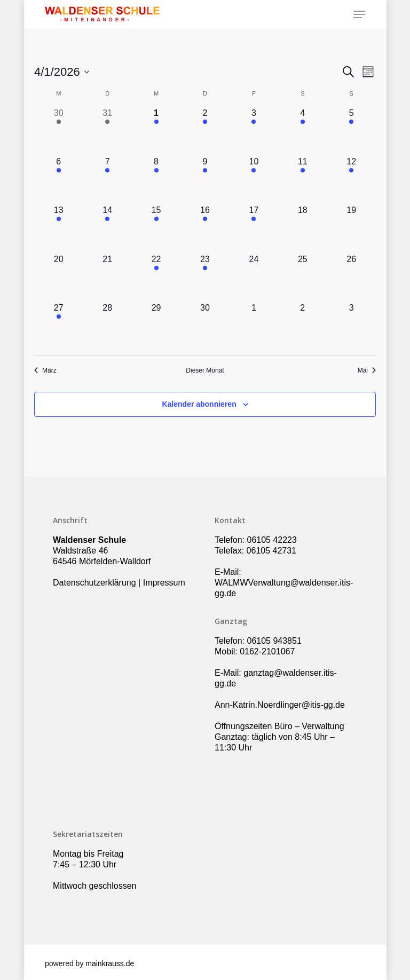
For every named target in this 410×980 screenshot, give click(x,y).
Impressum (164, 583)
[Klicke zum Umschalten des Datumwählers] (62, 72)
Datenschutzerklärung (94, 583)
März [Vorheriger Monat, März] (45, 370)
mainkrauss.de (110, 963)
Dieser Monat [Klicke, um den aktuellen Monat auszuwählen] (205, 370)
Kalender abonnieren (199, 404)
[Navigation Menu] (359, 14)
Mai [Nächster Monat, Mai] (367, 370)
